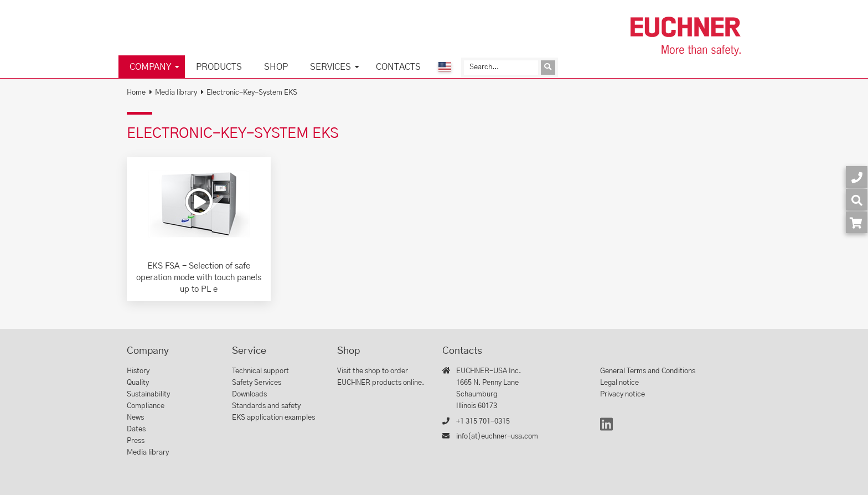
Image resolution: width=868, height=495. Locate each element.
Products (219, 67)
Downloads (249, 395)
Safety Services (257, 383)
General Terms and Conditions (648, 371)
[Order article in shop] (857, 222)
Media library (176, 93)
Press (136, 441)
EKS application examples (273, 418)
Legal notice (619, 383)
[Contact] (857, 177)
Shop (276, 67)
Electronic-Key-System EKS (252, 93)
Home (136, 93)
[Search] (501, 68)
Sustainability (148, 395)
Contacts (398, 67)
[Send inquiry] (548, 68)
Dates (136, 429)
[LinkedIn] (606, 429)
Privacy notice (622, 395)
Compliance (146, 406)
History (138, 371)
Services (330, 67)
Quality (138, 383)
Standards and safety (266, 406)
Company (150, 67)
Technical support (260, 371)
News (135, 418)
